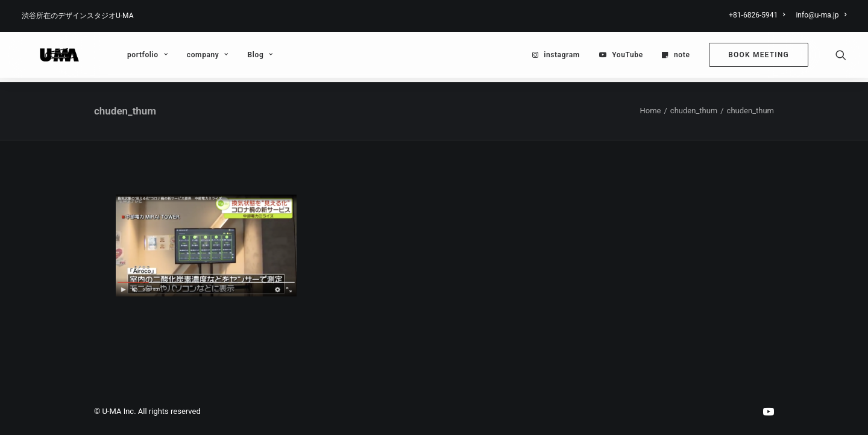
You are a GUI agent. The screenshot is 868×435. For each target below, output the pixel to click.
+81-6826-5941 (757, 15)
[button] (841, 57)
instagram (562, 57)
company (187, 57)
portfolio (126, 57)
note (682, 57)
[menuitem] (759, 15)
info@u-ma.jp (821, 15)
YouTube (627, 57)
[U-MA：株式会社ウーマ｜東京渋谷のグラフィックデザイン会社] (49, 57)
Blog (239, 57)
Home (650, 111)
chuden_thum (694, 111)
